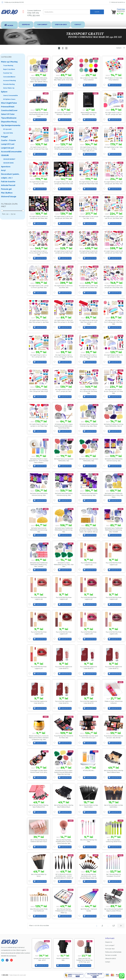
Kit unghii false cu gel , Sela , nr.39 (114, 148)
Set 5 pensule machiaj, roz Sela (89, 841)
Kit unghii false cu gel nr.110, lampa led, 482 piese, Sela (114, 183)
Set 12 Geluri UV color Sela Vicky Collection (89, 79)
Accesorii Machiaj (9, 80)
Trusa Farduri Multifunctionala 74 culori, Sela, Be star (114, 737)
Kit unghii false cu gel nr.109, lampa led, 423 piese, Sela (89, 287)
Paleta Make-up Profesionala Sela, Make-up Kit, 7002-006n (64, 79)
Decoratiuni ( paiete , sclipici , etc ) (10, 176)
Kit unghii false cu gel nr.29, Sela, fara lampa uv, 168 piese (89, 322)
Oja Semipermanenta (11, 125)
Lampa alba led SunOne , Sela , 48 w (63, 959)
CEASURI (5, 155)
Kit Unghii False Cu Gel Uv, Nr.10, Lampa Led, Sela (64, 390)
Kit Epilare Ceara (9, 99)
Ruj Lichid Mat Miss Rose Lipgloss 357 (89, 598)
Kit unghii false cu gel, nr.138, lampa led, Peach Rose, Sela (64, 183)
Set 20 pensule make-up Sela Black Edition (89, 806)
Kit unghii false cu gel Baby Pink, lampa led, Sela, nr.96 (39, 390)
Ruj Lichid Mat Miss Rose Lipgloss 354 (114, 564)
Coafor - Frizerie (8, 140)
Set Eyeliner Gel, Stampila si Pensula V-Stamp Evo (64, 114)
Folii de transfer (8, 182)
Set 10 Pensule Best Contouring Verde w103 (114, 841)
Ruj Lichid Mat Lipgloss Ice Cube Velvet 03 (114, 668)
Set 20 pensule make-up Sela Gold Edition (114, 806)
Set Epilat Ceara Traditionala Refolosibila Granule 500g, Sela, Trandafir (114, 530)
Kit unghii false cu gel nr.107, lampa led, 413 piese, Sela (64, 252)
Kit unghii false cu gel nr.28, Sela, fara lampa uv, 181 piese (64, 321)
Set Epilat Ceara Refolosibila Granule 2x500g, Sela (114, 460)
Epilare (4, 92)
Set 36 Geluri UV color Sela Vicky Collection (114, 79)
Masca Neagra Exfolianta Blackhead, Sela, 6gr (89, 114)
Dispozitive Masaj (9, 122)
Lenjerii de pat (8, 148)
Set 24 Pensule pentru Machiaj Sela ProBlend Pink (39, 806)
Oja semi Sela (8, 133)
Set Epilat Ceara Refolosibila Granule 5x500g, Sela (89, 494)
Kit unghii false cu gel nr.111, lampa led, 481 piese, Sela (39, 217)
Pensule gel (6, 189)
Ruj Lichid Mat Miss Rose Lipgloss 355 (39, 598)
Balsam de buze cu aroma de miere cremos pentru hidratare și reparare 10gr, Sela (39, 738)
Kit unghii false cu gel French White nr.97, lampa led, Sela (64, 148)
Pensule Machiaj (9, 84)
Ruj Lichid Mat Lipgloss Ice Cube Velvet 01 (64, 668)
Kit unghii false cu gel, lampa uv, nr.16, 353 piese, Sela (39, 287)
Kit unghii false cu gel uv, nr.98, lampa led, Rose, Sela (39, 148)
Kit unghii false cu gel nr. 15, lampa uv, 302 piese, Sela (39, 425)
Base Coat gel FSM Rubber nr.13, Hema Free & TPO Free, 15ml (42, 960)
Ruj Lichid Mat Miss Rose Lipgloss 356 (64, 598)
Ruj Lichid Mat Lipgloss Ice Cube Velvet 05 (64, 702)
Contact (78, 25)
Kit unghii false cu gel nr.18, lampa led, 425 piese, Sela (89, 252)
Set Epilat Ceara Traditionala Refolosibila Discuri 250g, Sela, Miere (114, 495)
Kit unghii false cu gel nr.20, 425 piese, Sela (64, 287)
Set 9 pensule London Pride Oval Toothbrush (39, 910)
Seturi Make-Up (9, 88)
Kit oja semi (7, 129)
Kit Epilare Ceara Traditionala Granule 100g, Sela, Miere (89, 425)
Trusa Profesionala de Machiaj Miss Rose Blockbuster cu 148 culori (39, 114)
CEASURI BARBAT (9, 159)
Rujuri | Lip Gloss (9, 69)
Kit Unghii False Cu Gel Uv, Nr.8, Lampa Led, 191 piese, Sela (89, 357)
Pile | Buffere (7, 193)
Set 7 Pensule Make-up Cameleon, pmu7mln (114, 875)
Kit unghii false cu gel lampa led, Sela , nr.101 (89, 217)
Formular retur (110, 949)
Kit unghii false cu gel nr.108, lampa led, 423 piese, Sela (114, 252)
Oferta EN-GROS (61, 25)
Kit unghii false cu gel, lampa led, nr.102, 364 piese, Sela (114, 217)
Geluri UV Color (8, 114)
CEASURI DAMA (8, 163)
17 (114, 925)
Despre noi (26, 25)
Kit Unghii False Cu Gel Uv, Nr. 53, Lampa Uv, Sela (114, 356)
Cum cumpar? (42, 25)
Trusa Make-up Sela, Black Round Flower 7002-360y (39, 771)
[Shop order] (120, 48)
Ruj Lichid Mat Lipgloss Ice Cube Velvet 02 (89, 668)
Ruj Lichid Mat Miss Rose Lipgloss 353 (89, 564)
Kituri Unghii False (9, 103)
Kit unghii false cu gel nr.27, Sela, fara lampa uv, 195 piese (39, 321)
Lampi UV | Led (8, 144)
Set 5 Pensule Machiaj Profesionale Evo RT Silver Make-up (64, 911)
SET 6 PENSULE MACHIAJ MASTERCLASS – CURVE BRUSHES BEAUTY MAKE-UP (64, 876)
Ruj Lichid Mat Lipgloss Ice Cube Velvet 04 (39, 702)
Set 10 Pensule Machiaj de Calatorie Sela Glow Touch (39, 841)
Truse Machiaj (8, 66)
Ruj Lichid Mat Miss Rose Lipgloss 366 (39, 633)
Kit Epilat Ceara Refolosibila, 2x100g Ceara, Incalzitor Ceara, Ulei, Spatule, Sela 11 (39, 80)
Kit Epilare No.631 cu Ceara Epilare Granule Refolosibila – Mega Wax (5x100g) (64, 772)
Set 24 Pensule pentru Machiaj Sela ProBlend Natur (114, 771)
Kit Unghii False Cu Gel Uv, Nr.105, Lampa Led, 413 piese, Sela (39, 253)
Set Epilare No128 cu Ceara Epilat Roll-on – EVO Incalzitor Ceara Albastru (39, 461)
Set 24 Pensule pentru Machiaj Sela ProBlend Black (64, 806)
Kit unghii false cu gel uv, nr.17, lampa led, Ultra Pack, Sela (114, 322)
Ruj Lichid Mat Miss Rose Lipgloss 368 (89, 633)
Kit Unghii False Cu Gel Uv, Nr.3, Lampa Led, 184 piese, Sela (89, 391)
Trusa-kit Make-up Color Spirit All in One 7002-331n (89, 737)
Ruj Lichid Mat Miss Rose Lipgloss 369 (114, 633)
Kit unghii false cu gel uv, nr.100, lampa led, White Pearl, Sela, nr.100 (89, 149)
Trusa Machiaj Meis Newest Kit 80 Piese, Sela (64, 737)
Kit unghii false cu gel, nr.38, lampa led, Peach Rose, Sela (89, 183)
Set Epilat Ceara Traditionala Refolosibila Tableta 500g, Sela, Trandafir (39, 565)
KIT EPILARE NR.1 (89, 770)
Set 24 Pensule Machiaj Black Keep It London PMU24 (114, 910)
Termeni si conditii (111, 955)
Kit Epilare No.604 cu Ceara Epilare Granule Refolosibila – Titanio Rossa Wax (64, 426)
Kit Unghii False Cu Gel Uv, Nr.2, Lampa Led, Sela (39, 356)
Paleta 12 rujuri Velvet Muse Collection (114, 702)
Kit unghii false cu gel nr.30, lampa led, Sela (39, 183)
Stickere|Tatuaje (9, 197)
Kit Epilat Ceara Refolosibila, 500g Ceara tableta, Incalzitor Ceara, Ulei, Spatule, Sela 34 (89, 530)
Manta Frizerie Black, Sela (84, 959)
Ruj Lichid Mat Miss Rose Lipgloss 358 (114, 598)
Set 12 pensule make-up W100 (39, 875)
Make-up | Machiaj (9, 62)
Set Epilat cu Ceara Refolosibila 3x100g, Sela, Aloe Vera (64, 565)
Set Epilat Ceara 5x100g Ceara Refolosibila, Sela (89, 460)
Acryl (3, 170)
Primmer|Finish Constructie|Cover (9, 109)
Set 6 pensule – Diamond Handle (89, 910)
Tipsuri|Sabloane (9, 118)
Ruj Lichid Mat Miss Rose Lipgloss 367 (64, 633)
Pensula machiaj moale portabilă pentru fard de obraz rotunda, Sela (64, 842)
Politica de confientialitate (113, 952)
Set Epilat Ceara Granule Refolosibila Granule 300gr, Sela (39, 530)
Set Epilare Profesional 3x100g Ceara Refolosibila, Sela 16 (114, 425)
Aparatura (6, 167)
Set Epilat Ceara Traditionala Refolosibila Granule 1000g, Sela (64, 530)
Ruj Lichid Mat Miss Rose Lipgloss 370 (39, 668)
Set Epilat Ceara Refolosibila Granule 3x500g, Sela (39, 494)
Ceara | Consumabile (10, 95)
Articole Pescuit (8, 185)
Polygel (4, 137)
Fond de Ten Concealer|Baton (9, 75)
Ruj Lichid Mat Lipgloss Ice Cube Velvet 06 (89, 702)
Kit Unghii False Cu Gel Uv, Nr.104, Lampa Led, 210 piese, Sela (114, 391)
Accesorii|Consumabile (11, 152)
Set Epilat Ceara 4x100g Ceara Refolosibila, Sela (64, 460)
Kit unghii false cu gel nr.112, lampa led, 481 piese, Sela (64, 217)
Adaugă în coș (41, 85)
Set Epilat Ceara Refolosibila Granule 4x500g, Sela (64, 494)
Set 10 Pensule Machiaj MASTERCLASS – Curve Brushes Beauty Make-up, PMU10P (89, 877)
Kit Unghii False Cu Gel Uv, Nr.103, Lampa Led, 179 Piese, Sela (64, 357)
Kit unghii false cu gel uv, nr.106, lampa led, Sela (114, 114)
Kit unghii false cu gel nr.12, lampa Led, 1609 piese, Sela (114, 287)
